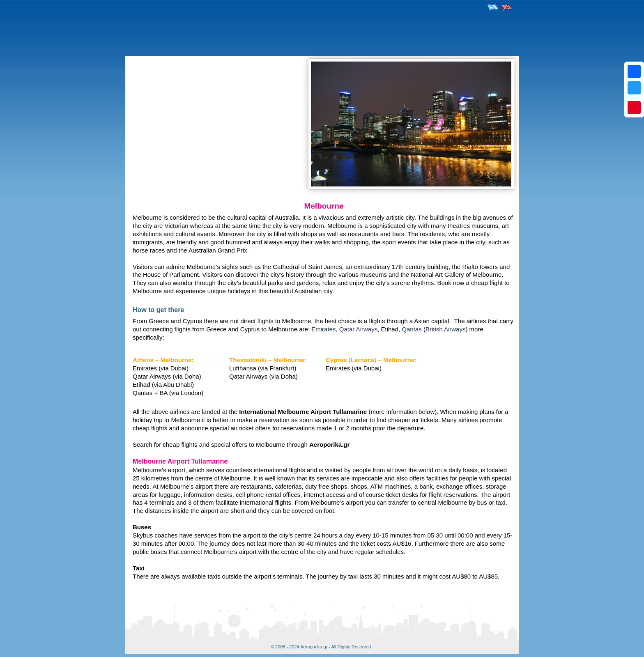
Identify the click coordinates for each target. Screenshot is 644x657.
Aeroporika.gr (314, 647)
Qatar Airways (358, 329)
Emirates (323, 329)
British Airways (446, 329)
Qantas (412, 329)
